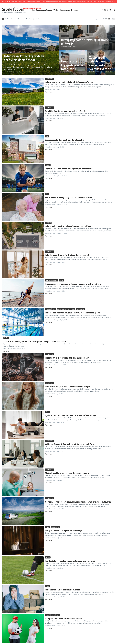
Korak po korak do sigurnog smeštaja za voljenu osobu (69, 197)
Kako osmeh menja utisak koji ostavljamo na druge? (67, 387)
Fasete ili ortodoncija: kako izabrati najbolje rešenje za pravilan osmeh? (35, 341)
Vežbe (56, 10)
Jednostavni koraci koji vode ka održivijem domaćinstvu (24, 58)
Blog (63, 57)
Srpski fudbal (13, 9)
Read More (49, 92)
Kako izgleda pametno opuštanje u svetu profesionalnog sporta (73, 313)
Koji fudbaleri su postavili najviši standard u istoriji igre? (70, 561)
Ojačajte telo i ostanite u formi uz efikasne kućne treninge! (71, 415)
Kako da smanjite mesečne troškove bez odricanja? (67, 255)
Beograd (75, 10)
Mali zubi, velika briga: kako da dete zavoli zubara (67, 473)
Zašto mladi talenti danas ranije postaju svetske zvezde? (100, 63)
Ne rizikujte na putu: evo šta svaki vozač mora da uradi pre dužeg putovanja (78, 502)
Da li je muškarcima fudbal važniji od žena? (64, 618)
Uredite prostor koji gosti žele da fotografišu (72, 65)
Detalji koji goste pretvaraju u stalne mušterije (85, 42)
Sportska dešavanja (44, 10)
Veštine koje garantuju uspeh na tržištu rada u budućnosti (70, 444)
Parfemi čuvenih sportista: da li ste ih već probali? (67, 358)
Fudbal (32, 10)
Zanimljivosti (65, 10)
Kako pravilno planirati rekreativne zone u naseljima (68, 226)
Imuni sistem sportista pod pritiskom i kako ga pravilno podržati (73, 284)
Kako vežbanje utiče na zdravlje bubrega (63, 590)
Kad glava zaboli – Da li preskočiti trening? (64, 531)
